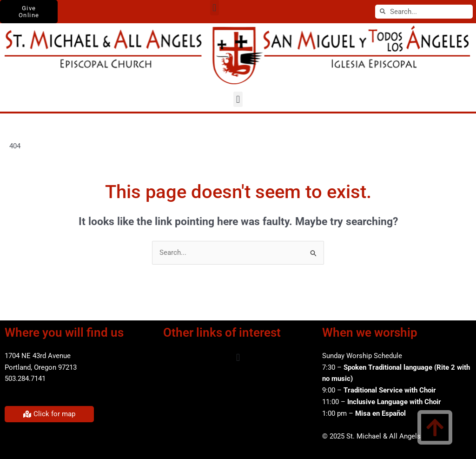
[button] (215, 8)
